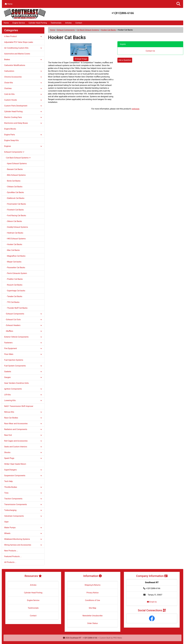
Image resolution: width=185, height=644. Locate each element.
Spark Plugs (23, 458)
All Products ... (10, 562)
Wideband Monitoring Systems (23, 539)
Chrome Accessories (23, 77)
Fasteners (23, 343)
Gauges (23, 377)
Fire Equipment (23, 348)
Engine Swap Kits (12, 140)
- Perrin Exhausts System (16, 273)
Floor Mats (23, 354)
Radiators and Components (23, 429)
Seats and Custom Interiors (23, 447)
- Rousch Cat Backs (13, 285)
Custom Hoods (23, 100)
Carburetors (23, 71)
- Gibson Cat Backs (13, 221)
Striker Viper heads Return (15, 464)
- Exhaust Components (23, 314)
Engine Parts (23, 135)
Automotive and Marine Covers (17, 54)
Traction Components (23, 499)
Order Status (93, 623)
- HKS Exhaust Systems (15, 239)
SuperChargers (23, 470)
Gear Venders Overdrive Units (16, 383)
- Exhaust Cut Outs (23, 320)
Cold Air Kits (23, 94)
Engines (23, 146)
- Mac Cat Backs (12, 250)
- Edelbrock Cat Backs (14, 198)
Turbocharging (23, 510)
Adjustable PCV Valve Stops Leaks (19, 42)
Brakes (23, 59)
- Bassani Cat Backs (14, 169)
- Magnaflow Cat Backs (15, 256)
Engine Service (19, 23)
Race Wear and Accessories (23, 424)
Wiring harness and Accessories (23, 545)
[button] (178, 4)
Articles (68, 23)
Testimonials (56, 23)
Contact (79, 23)
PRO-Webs (118, 638)
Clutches (23, 88)
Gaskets (23, 372)
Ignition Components (23, 389)
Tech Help (8, 481)
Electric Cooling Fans (23, 117)
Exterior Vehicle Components (23, 337)
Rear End (23, 435)
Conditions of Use (92, 600)
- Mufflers (23, 331)
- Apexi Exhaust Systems (15, 164)
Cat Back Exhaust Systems (88, 30)
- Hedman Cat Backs (14, 233)
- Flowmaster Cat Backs (15, 204)
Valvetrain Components (23, 516)
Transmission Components (23, 504)
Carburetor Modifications (15, 65)
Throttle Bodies (23, 487)
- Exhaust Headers (23, 325)
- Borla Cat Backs (12, 181)
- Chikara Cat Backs (13, 187)
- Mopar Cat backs (13, 262)
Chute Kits (23, 83)
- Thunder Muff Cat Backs (16, 308)
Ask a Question (125, 60)
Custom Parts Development (23, 106)
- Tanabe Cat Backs (13, 296)
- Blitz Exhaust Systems (15, 175)
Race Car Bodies (23, 418)
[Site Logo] (32, 14)
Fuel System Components (23, 366)
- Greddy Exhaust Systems (16, 227)
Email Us (152, 602)
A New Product (23, 36)
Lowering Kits (23, 400)
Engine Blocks (10, 129)
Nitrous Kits (23, 412)
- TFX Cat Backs (12, 302)
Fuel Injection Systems (14, 360)
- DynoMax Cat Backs (14, 192)
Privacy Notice (92, 593)
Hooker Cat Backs (108, 30)
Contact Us (150, 51)
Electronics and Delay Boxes (23, 123)
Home (9, 4)
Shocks (23, 452)
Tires (23, 493)
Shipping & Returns (93, 585)
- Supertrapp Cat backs (15, 291)
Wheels (23, 533)
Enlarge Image (81, 59)
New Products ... (11, 551)
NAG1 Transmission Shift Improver (19, 406)
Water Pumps (23, 528)
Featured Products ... (13, 556)
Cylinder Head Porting (38, 23)
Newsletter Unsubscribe (92, 616)
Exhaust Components (66, 30)
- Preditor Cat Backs (13, 279)
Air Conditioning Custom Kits (23, 48)
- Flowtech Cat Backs (14, 210)
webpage (136, 109)
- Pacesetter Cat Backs (15, 268)
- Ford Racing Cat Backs (15, 216)
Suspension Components (23, 476)
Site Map (93, 608)
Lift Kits (23, 395)
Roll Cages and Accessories (23, 441)
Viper (6, 522)
